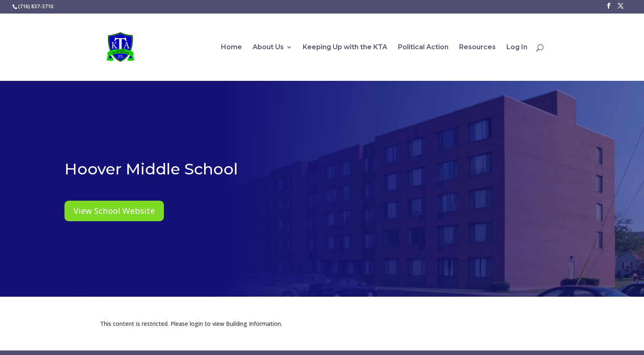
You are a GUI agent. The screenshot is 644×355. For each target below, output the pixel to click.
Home (231, 48)
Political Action (423, 48)
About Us (268, 48)
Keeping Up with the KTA (345, 48)
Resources (477, 48)
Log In (517, 48)
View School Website (114, 211)
